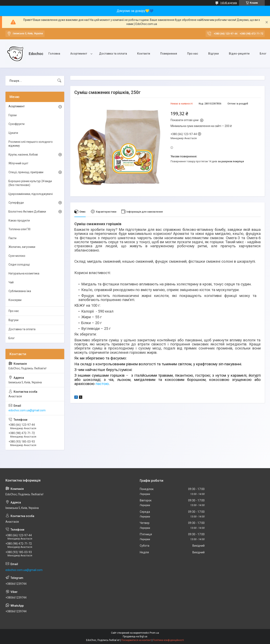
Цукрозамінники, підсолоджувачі (31, 194)
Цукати (13, 133)
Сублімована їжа (20, 291)
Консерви (15, 300)
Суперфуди (16, 203)
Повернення (169, 54)
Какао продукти (19, 220)
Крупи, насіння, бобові (23, 155)
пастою (102, 384)
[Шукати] (59, 81)
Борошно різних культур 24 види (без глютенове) (30, 183)
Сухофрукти (17, 124)
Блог (12, 338)
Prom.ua (154, 633)
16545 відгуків (229, 3)
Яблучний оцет (18, 163)
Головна (54, 54)
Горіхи (13, 115)
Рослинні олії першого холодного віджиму (31, 144)
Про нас (193, 54)
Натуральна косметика (24, 273)
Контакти (144, 54)
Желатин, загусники (22, 247)
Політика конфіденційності (168, 640)
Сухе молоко (17, 256)
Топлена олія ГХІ (19, 229)
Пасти (12, 238)
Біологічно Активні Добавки (27, 212)
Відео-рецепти (239, 54)
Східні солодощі (19, 264)
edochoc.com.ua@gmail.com (27, 410)
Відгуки (213, 54)
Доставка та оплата (113, 54)
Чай (11, 282)
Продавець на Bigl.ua (135, 636)
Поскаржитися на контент (136, 640)
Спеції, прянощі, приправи (26, 172)
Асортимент (79, 54)
